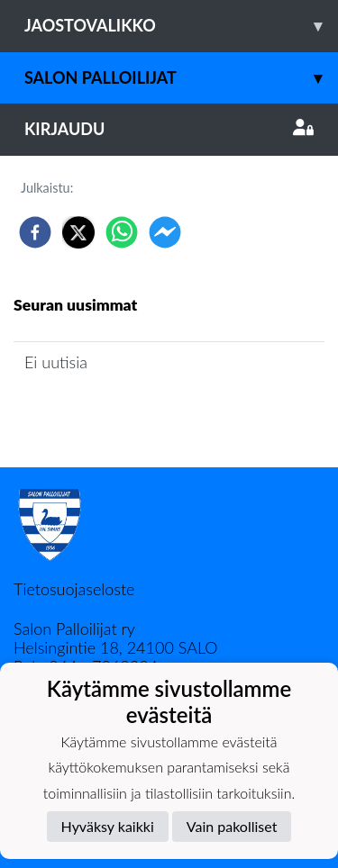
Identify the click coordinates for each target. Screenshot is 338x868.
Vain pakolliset (232, 826)
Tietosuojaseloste (74, 589)
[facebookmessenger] (165, 232)
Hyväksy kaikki (108, 826)
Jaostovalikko (181, 26)
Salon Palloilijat (181, 78)
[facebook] (35, 232)
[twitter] (78, 232)
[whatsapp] (122, 232)
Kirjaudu (169, 129)
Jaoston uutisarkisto (96, 414)
